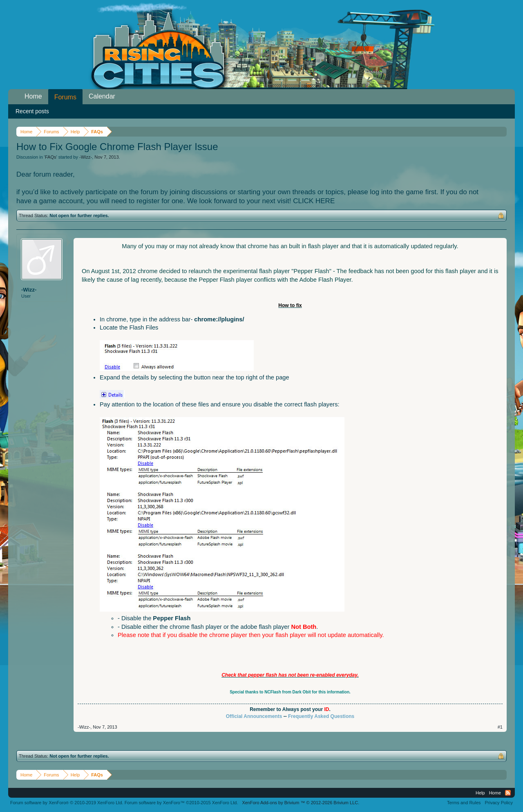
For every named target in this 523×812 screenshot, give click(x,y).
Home (33, 96)
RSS (508, 793)
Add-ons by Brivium (301, 803)
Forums (65, 97)
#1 (500, 727)
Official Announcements (254, 716)
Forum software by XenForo (67, 803)
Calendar (102, 96)
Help (480, 793)
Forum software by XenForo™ (181, 803)
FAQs (51, 157)
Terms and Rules (464, 803)
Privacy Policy (499, 803)
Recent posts (32, 111)
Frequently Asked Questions (321, 716)
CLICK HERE (314, 201)
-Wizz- (86, 157)
